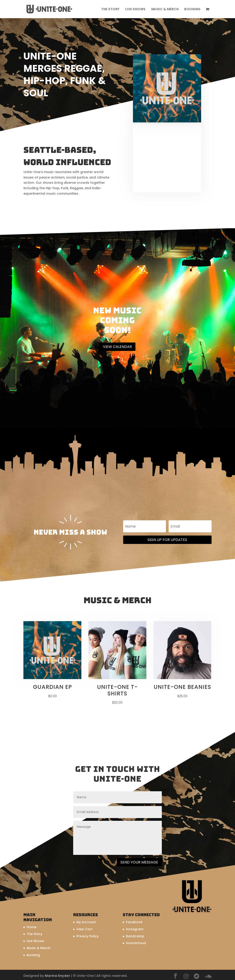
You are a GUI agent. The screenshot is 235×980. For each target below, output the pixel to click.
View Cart (84, 929)
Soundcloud (136, 943)
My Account (86, 922)
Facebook (134, 922)
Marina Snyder (57, 976)
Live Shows (135, 9)
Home (31, 927)
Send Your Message (139, 862)
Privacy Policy (87, 936)
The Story (110, 9)
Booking (192, 9)
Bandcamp (135, 936)
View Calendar (117, 347)
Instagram (135, 929)
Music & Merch (165, 9)
